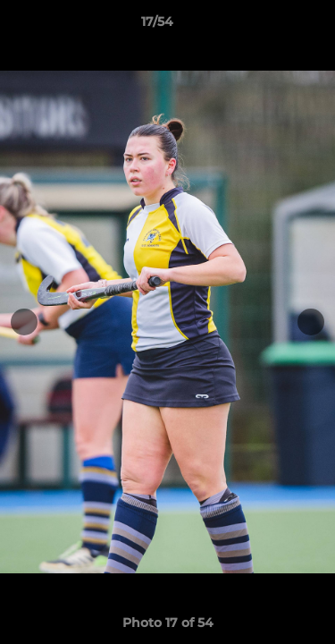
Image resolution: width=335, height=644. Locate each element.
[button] (271, 26)
